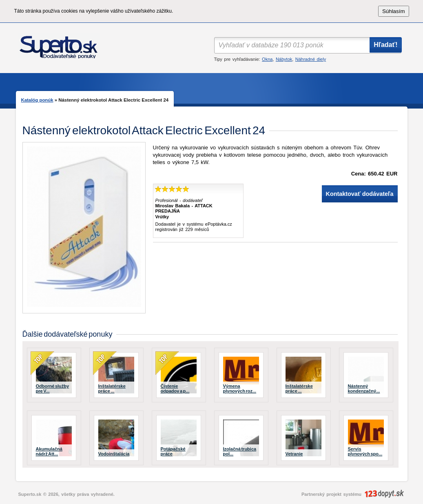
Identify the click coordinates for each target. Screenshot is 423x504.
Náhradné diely (311, 59)
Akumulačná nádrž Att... (49, 451)
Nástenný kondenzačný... (364, 389)
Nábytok (284, 59)
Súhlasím (394, 11)
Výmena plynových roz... (240, 389)
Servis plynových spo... (365, 451)
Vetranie (294, 454)
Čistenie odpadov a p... (175, 389)
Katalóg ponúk (37, 100)
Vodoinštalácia (114, 454)
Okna (267, 59)
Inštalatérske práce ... (112, 389)
